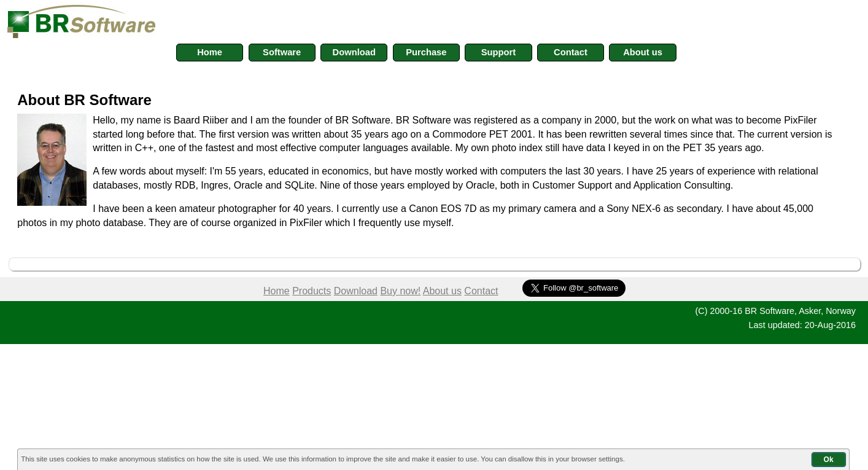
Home (277, 291)
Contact (481, 291)
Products (312, 291)
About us (442, 291)
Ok (829, 460)
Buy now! (400, 291)
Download (356, 291)
